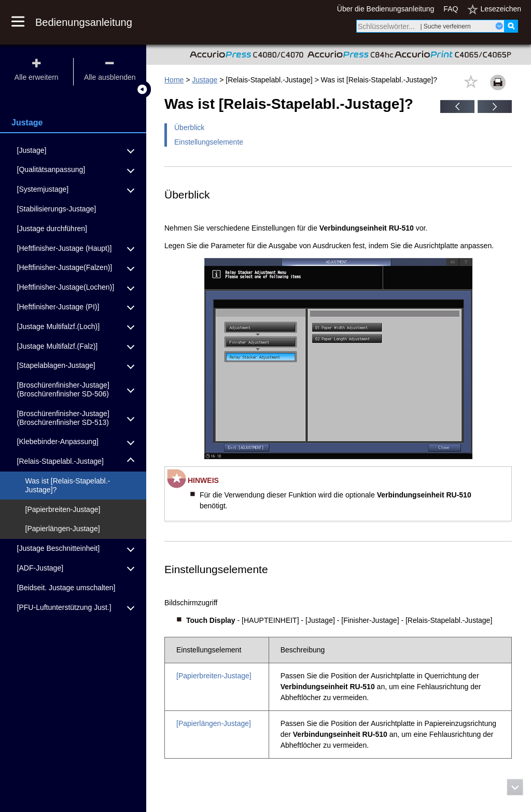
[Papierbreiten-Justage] (214, 676)
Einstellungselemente (209, 142)
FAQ (451, 9)
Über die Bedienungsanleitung (386, 9)
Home (174, 80)
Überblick (189, 127)
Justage (205, 80)
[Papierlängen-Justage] (214, 723)
